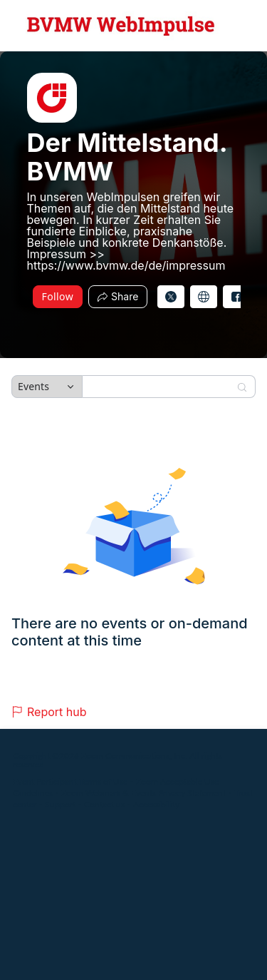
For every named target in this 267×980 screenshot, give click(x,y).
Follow (58, 296)
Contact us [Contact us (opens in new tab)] (104, 804)
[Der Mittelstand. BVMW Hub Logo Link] (121, 26)
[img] (52, 98)
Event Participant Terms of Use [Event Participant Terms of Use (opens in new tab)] (70, 781)
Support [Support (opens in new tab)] (60, 804)
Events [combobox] (33, 386)
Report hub (49, 712)
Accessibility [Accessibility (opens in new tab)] (156, 804)
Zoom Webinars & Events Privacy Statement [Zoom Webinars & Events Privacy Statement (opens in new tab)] (143, 793)
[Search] (159, 387)
